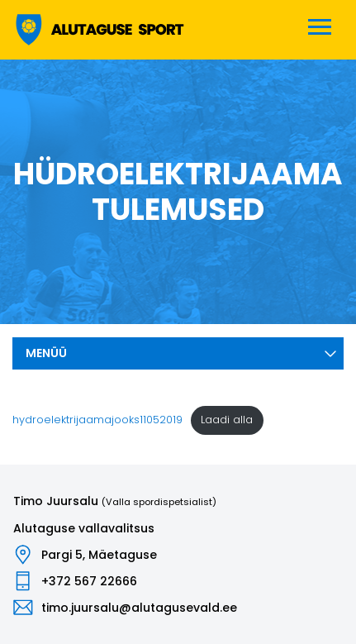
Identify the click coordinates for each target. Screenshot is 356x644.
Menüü (181, 353)
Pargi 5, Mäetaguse (99, 555)
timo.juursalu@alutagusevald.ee (139, 608)
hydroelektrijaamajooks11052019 (97, 420)
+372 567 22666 (89, 581)
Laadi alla (227, 420)
